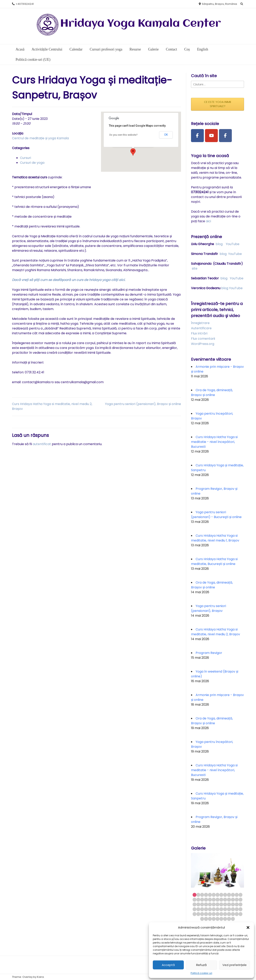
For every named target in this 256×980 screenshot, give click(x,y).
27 (194, 904)
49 (229, 909)
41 (198, 909)
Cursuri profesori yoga (106, 49)
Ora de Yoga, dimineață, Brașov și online (212, 393)
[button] (248, 927)
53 (194, 914)
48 (225, 909)
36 (229, 904)
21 (221, 900)
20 (217, 900)
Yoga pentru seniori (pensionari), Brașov (208, 608)
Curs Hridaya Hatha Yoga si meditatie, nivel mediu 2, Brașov (215, 632)
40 (194, 909)
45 (214, 909)
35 (225, 904)
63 (233, 914)
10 (229, 895)
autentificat (42, 444)
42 (202, 909)
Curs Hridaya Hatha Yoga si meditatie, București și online (214, 561)
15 (198, 900)
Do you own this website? (123, 135)
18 (210, 900)
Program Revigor (209, 653)
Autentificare (201, 328)
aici (208, 221)
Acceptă (168, 965)
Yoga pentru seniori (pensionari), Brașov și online (143, 404)
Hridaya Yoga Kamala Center (141, 24)
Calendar (76, 49)
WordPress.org (203, 344)
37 (233, 904)
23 (229, 900)
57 (210, 914)
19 (214, 900)
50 (233, 909)
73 (229, 919)
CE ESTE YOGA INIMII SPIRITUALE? (217, 104)
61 (225, 914)
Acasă (20, 49)
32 (214, 904)
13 (240, 895)
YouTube (233, 244)
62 (229, 914)
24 (233, 900)
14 (194, 900)
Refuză (201, 965)
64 (237, 914)
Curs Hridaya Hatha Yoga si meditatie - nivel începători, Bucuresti (214, 442)
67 (206, 919)
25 (237, 900)
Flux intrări (199, 333)
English (202, 49)
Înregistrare (200, 323)
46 (217, 909)
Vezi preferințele (234, 965)
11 (233, 895)
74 (233, 919)
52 (240, 909)
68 (210, 919)
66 (202, 919)
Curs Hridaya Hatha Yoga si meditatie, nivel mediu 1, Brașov (215, 538)
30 (206, 904)
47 (221, 909)
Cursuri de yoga (32, 163)
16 (202, 900)
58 (214, 914)
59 (217, 914)
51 (237, 909)
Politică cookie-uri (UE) (33, 60)
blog (219, 244)
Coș (187, 49)
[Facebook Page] (197, 136)
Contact (171, 49)
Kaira (40, 977)
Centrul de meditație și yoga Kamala (40, 138)
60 (221, 914)
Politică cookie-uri (201, 973)
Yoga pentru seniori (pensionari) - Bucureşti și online (216, 515)
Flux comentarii (203, 339)
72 (225, 919)
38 (237, 904)
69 (214, 919)
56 (206, 914)
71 (221, 919)
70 (217, 919)
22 (225, 900)
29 (202, 904)
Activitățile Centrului (47, 49)
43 (206, 909)
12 (237, 895)
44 (210, 909)
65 (240, 914)
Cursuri (25, 158)
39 (240, 904)
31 (210, 904)
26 (240, 900)
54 (198, 914)
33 (217, 904)
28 (198, 904)
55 (202, 914)
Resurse (135, 49)
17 (206, 900)
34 (221, 904)
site (195, 268)
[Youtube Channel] (211, 136)
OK (166, 135)
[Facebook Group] (225, 136)
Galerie (153, 49)
